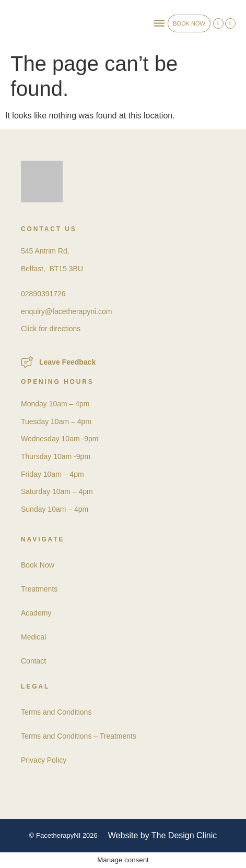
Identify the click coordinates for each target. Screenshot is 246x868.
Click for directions (51, 329)
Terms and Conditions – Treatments (79, 736)
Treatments (39, 589)
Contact (33, 661)
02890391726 (43, 294)
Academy (36, 613)
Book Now (38, 565)
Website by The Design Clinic (162, 835)
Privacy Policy (44, 760)
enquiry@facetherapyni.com (67, 311)
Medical (33, 637)
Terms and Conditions (56, 712)
